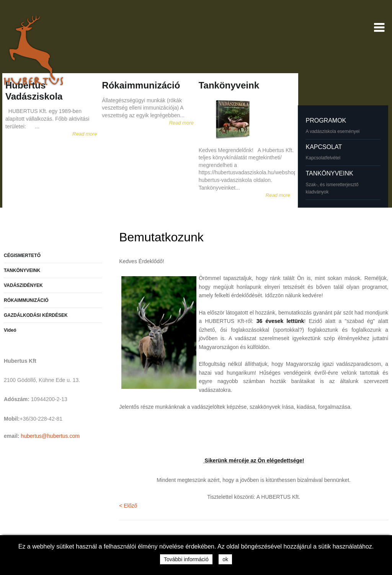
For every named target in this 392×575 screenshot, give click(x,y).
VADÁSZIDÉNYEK (23, 285)
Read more (85, 134)
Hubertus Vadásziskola (34, 91)
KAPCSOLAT (324, 147)
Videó (10, 330)
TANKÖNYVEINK (329, 173)
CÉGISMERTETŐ (22, 256)
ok (225, 559)
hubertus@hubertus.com (50, 436)
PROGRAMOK (326, 120)
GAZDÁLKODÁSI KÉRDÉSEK (36, 315)
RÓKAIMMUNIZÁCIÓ (26, 300)
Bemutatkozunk (161, 237)
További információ (186, 559)
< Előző (128, 506)
